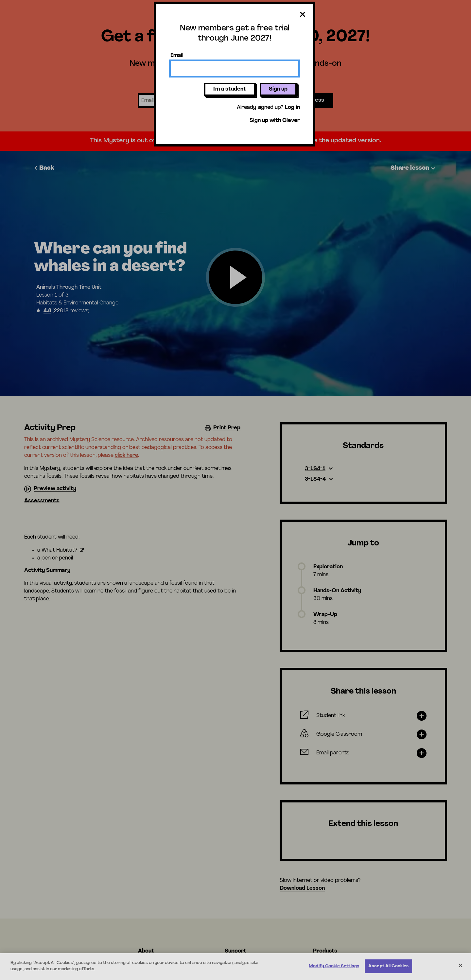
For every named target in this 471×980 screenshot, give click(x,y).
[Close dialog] (303, 15)
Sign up (278, 89)
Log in (292, 108)
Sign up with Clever (275, 121)
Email (177, 56)
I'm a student (230, 89)
